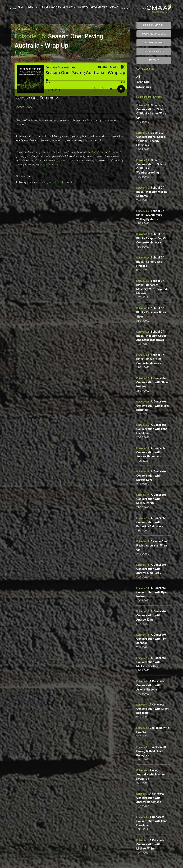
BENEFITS (33, 9)
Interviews (22, 52)
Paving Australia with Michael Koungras (151, 775)
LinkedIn (60, 182)
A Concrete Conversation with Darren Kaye (151, 476)
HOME (13, 9)
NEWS (143, 9)
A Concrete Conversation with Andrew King (151, 615)
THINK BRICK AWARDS (50, 9)
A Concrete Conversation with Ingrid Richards (152, 406)
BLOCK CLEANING (99, 9)
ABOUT (22, 9)
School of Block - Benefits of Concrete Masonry (150, 359)
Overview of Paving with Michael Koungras (151, 751)
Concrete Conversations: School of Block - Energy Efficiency (151, 139)
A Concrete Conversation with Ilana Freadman (152, 429)
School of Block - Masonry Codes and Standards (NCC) (151, 336)
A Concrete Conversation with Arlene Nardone (150, 685)
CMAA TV (115, 9)
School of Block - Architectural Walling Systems (150, 215)
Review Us (154, 60)
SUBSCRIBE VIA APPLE (154, 25)
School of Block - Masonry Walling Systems (152, 192)
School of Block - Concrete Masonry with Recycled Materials (152, 287)
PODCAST (126, 9)
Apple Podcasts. (50, 165)
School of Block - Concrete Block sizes (151, 312)
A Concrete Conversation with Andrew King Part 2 (151, 569)
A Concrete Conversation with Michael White (151, 499)
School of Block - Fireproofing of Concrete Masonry (151, 238)
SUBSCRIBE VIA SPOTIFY (154, 43)
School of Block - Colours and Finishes (150, 262)
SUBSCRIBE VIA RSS (154, 51)
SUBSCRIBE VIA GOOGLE (154, 34)
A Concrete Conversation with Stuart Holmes (153, 382)
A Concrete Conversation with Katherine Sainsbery (151, 522)
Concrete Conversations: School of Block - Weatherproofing (151, 166)
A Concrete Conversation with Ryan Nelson (152, 592)
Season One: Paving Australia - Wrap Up (152, 546)
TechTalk (143, 82)
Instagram (47, 182)
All (138, 77)
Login (135, 9)
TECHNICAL (83, 9)
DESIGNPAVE (69, 9)
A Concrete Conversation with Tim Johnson (151, 639)
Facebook (77, 182)
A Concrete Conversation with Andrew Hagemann (151, 452)
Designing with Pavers (153, 730)
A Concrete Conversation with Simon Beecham (153, 709)
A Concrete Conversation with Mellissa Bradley (151, 662)
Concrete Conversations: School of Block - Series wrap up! (151, 111)
